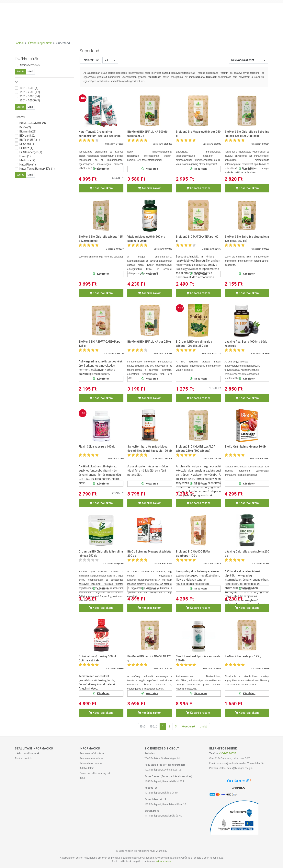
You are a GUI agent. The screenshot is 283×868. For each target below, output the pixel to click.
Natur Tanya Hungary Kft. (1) (37, 169)
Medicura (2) (27, 160)
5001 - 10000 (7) (30, 100)
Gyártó (20, 117)
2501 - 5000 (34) (30, 96)
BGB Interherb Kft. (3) (33, 123)
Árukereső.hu (239, 788)
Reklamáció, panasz (91, 763)
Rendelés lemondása (91, 758)
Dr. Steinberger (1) (31, 152)
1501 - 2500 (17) (30, 92)
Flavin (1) (25, 156)
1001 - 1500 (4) (29, 88)
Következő (188, 726)
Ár (16, 82)
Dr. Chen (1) (27, 144)
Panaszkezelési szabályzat (95, 773)
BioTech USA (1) (30, 140)
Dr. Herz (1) (26, 148)
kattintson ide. (164, 861)
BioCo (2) (25, 127)
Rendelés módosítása (92, 753)
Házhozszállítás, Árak (27, 753)
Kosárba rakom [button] (101, 188)
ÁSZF (83, 778)
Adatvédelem (87, 768)
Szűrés (20, 72)
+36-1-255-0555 (227, 753)
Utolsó (204, 726)
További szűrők (26, 59)
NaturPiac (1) (28, 165)
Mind (30, 72)
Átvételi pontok (23, 758)
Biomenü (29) (28, 131)
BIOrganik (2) (28, 136)
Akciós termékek (30, 65)
